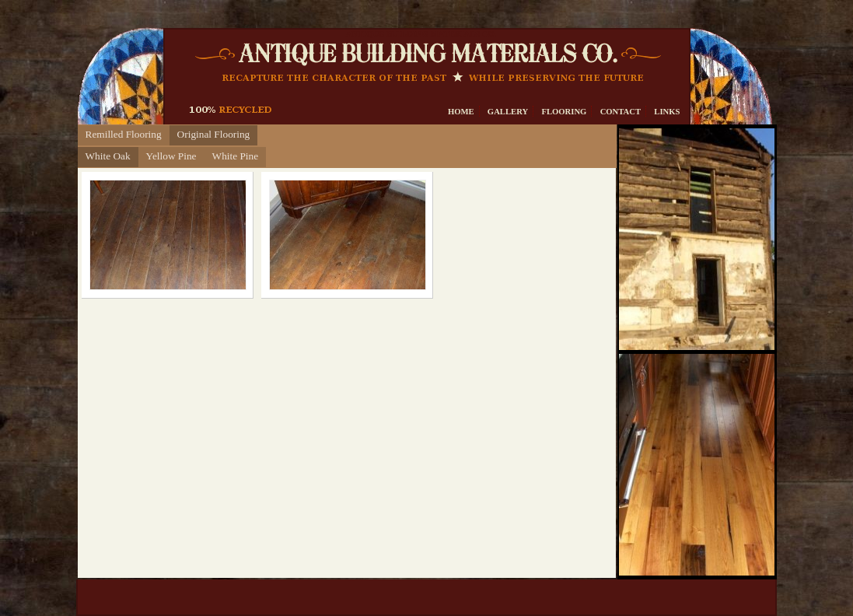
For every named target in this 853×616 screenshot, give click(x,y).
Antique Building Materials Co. (421, 34)
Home (461, 112)
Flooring (564, 112)
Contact (621, 112)
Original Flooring (214, 134)
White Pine (236, 156)
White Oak (108, 156)
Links (667, 112)
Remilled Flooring (124, 134)
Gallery (508, 112)
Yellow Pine (171, 156)
